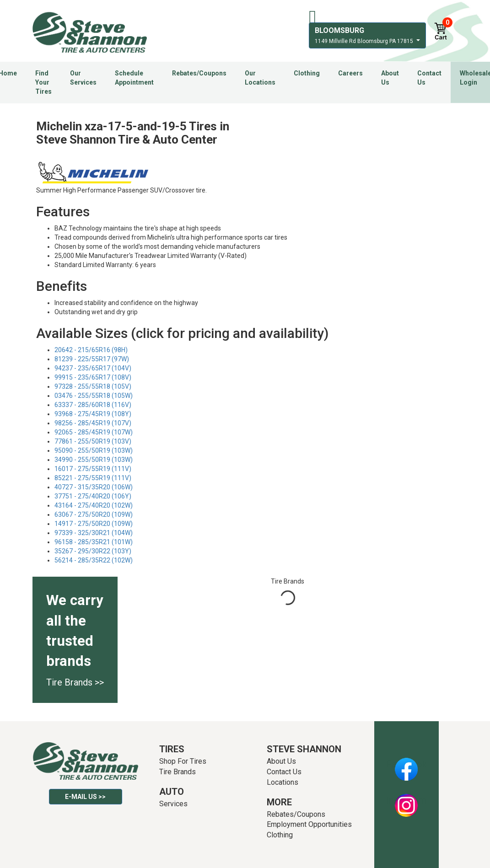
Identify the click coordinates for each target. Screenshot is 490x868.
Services (173, 804)
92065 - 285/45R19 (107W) (94, 432)
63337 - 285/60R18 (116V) (93, 405)
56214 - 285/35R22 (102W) (94, 560)
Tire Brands (178, 772)
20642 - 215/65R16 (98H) (91, 350)
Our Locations (260, 78)
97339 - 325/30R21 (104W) (94, 533)
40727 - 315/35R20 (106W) (94, 487)
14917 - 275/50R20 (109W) (94, 524)
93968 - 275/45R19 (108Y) (93, 414)
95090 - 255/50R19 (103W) (94, 450)
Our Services (83, 78)
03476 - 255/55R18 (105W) (94, 396)
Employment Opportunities (309, 824)
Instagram (406, 800)
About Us (390, 78)
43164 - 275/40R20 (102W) (94, 505)
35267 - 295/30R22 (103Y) (93, 551)
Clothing (307, 73)
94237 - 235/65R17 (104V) (93, 368)
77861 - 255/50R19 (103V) (93, 441)
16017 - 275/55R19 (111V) (93, 469)
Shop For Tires (183, 761)
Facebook (407, 764)
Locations (283, 782)
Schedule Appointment (134, 78)
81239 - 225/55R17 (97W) (92, 359)
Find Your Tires (43, 82)
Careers (350, 73)
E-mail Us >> (85, 797)
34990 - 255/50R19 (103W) (94, 460)
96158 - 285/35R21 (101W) (94, 542)
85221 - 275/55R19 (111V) (93, 478)
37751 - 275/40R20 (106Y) (93, 496)
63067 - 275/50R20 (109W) (94, 514)
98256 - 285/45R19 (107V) (93, 423)
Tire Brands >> (75, 682)
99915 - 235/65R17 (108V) (93, 377)
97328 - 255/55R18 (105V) (93, 386)
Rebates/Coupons (199, 73)
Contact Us (429, 78)
